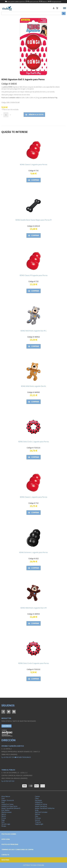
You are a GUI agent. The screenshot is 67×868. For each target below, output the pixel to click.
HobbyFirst (39, 802)
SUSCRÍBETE (6, 726)
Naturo (4, 814)
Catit (3, 798)
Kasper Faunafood (41, 806)
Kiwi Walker (5, 810)
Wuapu (4, 826)
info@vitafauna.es (23, 757)
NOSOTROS (5, 860)
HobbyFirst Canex (7, 804)
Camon (37, 796)
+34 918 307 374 (8, 757)
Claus (37, 798)
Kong (37, 810)
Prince (4, 818)
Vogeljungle (39, 824)
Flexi (3, 802)
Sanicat (37, 820)
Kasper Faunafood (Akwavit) (11, 808)
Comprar (34, 180)
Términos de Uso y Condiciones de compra (17, 850)
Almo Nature (6, 796)
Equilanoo (38, 800)
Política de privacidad (10, 844)
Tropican (38, 822)
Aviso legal (6, 839)
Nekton (37, 814)
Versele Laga (6, 824)
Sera (3, 822)
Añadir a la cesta (34, 115)
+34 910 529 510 (8, 781)
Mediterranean (6, 812)
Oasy (37, 816)
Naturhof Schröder (41, 812)
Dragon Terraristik (8, 800)
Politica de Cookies (9, 834)
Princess (38, 818)
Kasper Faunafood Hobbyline (45, 808)
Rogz (3, 820)
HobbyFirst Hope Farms (9, 806)
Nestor (4, 816)
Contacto (5, 855)
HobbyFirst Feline (41, 804)
